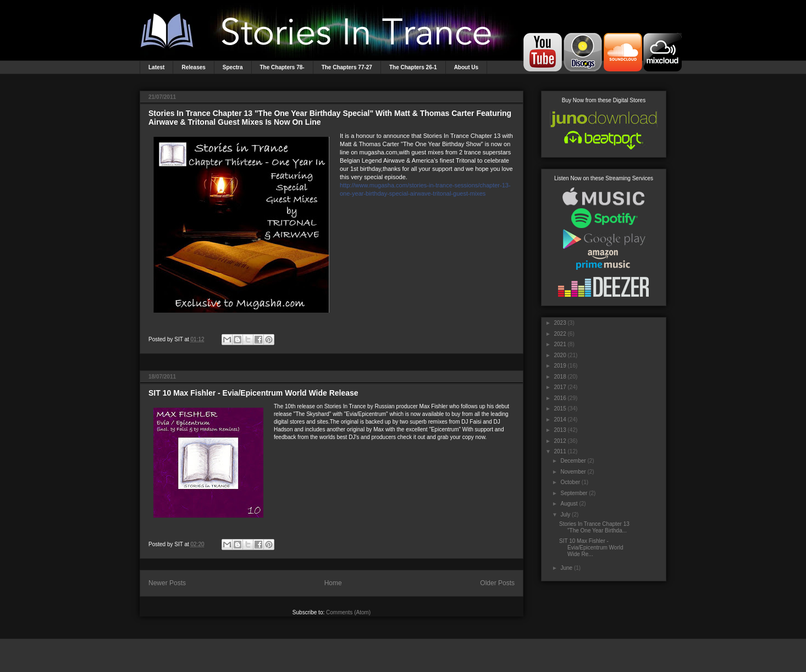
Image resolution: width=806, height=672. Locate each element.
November (573, 472)
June (566, 568)
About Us (466, 67)
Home (333, 583)
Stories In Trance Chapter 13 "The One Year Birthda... (594, 527)
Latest (156, 67)
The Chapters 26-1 (413, 67)
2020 (560, 355)
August (569, 504)
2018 (560, 377)
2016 (560, 398)
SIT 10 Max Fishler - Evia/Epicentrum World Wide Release (253, 393)
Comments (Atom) (348, 612)
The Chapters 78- (282, 67)
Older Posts (497, 583)
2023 (560, 323)
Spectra (233, 67)
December (573, 461)
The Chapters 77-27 (347, 67)
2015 (560, 409)
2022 (560, 334)
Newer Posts (167, 583)
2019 (560, 366)
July (565, 515)
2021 (560, 344)
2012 (560, 441)
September (574, 493)
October (570, 482)
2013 (560, 430)
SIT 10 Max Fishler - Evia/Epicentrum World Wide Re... (591, 548)
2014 (560, 420)
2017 (560, 387)
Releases (193, 67)
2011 (560, 451)
